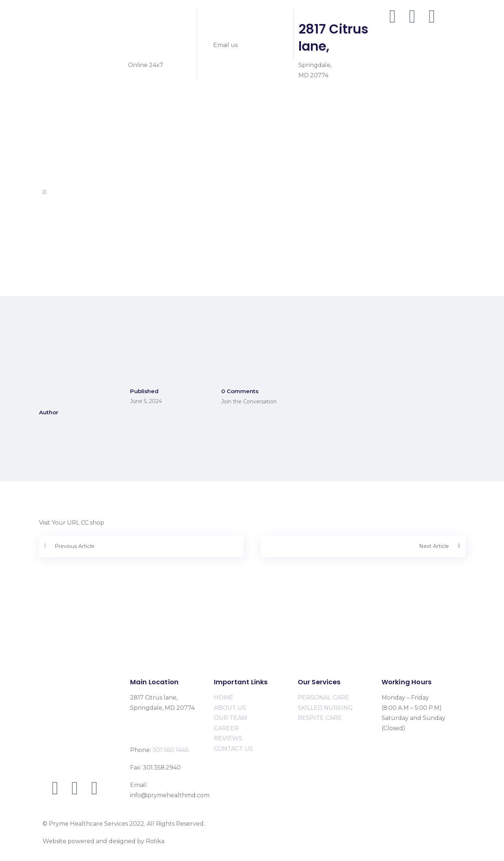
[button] (252, 192)
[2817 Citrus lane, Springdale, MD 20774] (252, 637)
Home (52, 100)
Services (54, 120)
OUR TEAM (230, 718)
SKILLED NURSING (325, 708)
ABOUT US (230, 708)
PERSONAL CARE (323, 698)
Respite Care (61, 151)
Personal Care (63, 131)
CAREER (226, 728)
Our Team (58, 161)
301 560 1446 (152, 38)
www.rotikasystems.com (201, 841)
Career (52, 171)
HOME (224, 698)
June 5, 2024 (146, 401)
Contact (54, 182)
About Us (56, 110)
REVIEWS (228, 738)
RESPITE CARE (320, 718)
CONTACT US (233, 749)
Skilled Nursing (65, 141)
